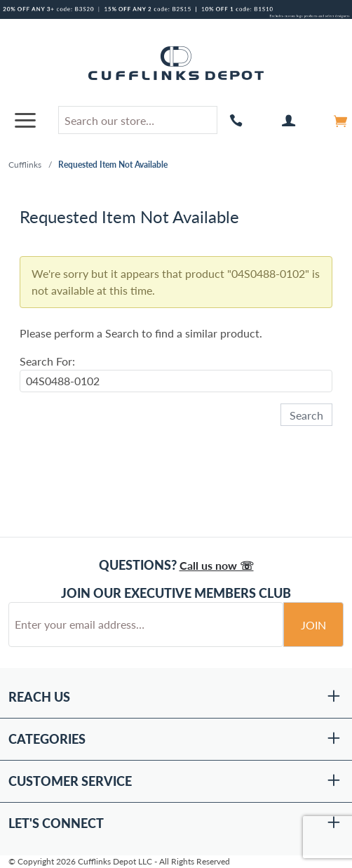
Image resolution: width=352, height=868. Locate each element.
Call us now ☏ (217, 565)
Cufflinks (25, 165)
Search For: (47, 361)
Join (313, 625)
